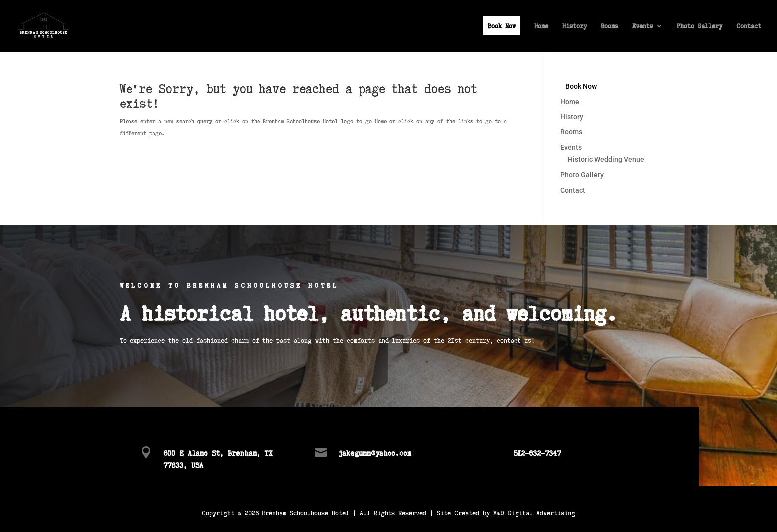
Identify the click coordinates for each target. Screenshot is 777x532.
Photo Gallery (700, 26)
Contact (749, 26)
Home (541, 26)
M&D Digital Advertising (534, 512)
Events (643, 26)
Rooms (609, 26)
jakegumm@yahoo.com (375, 453)
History (575, 26)
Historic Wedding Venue (606, 159)
